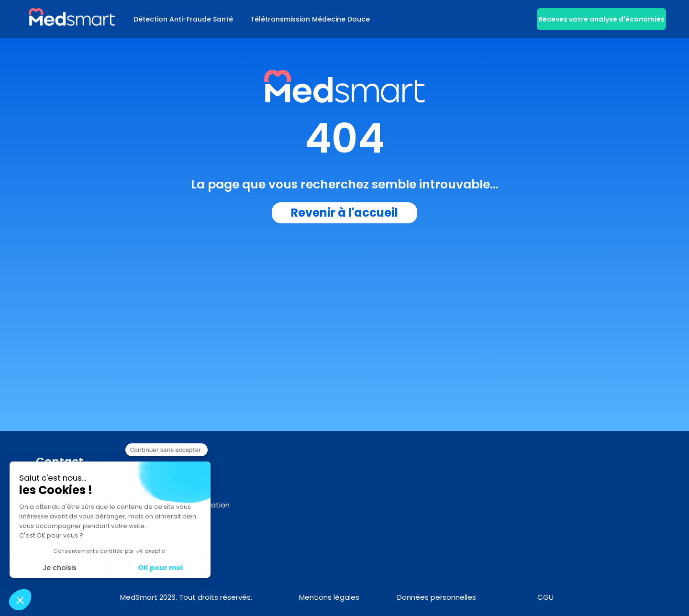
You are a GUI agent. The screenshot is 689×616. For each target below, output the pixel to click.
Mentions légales (329, 597)
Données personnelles (437, 597)
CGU (545, 597)
